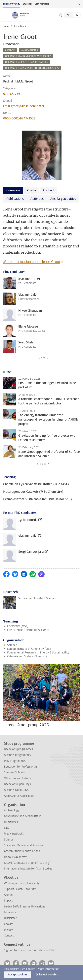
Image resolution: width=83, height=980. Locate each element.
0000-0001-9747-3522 (19, 118)
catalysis (10, 50)
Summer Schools (14, 772)
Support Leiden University (20, 889)
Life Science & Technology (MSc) (28, 630)
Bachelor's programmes (18, 749)
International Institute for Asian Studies (28, 869)
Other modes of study (17, 778)
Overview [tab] (13, 190)
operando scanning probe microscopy (28, 56)
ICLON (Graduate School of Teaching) (27, 863)
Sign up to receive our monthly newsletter (30, 950)
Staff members (42, 4)
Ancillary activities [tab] (63, 199)
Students (27, 4)
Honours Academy (15, 857)
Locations (10, 912)
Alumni (8, 895)
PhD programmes (15, 761)
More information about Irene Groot (32, 262)
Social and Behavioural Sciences (23, 845)
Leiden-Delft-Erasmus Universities (24, 907)
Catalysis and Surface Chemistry (27, 656)
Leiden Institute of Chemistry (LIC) (29, 649)
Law (7, 828)
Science (12, 645)
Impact (8, 901)
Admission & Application (19, 796)
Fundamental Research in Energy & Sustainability (38, 653)
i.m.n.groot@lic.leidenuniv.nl (24, 106)
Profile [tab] (31, 190)
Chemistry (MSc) (18, 626)
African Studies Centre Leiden (22, 851)
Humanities (11, 822)
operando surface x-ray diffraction (27, 62)
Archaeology (12, 810)
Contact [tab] (48, 190)
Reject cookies (48, 975)
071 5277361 (13, 94)
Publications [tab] (15, 199)
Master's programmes (17, 755)
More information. (49, 969)
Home (6, 26)
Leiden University (12, 4)
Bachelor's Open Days (17, 784)
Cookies (9, 924)
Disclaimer (10, 918)
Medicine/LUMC (14, 834)
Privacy (8, 930)
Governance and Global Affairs (23, 816)
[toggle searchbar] (60, 15)
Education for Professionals (21, 767)
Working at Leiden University (22, 883)
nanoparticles (29, 50)
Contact (9, 936)
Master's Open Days (16, 790)
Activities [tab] (37, 199)
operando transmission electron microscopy (32, 68)
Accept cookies (18, 975)
